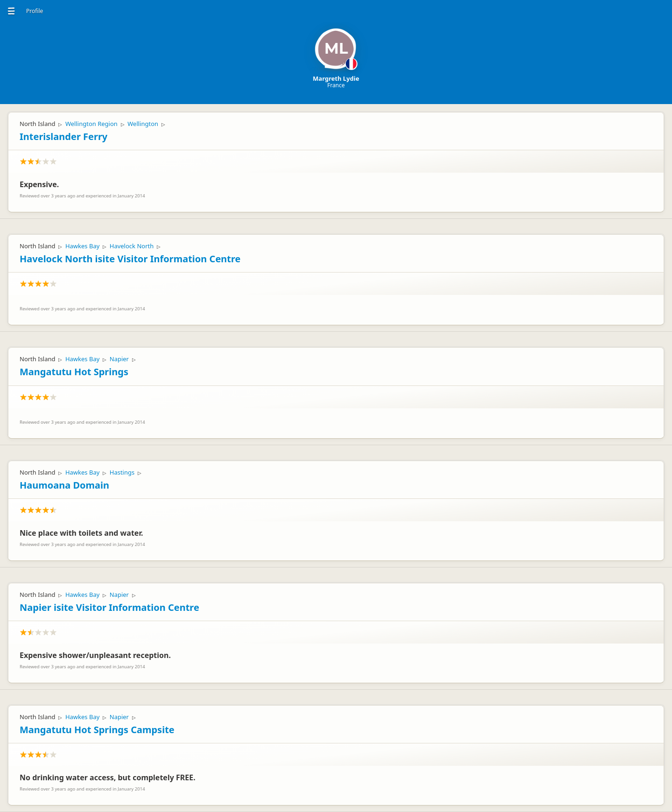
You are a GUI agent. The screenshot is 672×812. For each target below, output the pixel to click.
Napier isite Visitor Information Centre (109, 607)
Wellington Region (91, 124)
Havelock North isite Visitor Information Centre (130, 259)
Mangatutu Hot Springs (74, 372)
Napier (119, 359)
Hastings (122, 472)
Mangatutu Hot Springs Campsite (97, 730)
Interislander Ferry (63, 136)
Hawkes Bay (82, 246)
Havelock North (132, 246)
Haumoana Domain (64, 485)
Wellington (143, 124)
